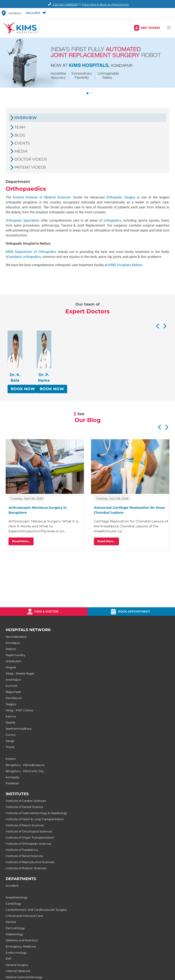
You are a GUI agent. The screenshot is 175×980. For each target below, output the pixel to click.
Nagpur (11, 704)
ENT (9, 959)
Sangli (10, 741)
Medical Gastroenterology (24, 977)
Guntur (11, 735)
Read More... (21, 541)
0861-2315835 (150, 28)
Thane (10, 747)
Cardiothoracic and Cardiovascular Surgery (36, 910)
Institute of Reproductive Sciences (30, 862)
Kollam (11, 759)
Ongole (11, 667)
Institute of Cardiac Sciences (26, 801)
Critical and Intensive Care (24, 916)
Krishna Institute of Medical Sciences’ (42, 197)
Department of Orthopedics (36, 252)
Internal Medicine (18, 971)
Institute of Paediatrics (22, 850)
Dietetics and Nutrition (22, 940)
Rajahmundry (15, 655)
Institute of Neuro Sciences (25, 825)
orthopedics (112, 220)
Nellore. (137, 265)
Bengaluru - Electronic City (25, 771)
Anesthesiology (17, 897)
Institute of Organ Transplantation (30, 837)
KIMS (10, 252)
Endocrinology (16, 953)
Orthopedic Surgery (121, 197)
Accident (12, 886)
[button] (35, 13)
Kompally (13, 777)
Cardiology (13, 904)
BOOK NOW (23, 389)
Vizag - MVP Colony (20, 710)
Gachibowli (14, 698)
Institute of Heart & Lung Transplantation (35, 819)
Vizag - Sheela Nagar (20, 673)
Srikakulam (14, 661)
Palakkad (12, 783)
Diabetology (14, 934)
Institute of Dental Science (24, 807)
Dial (62, 4)
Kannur (11, 716)
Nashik (11, 722)
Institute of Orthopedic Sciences (28, 844)
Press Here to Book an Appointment (105, 4)
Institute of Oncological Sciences (29, 831)
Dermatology (15, 928)
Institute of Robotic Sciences (26, 868)
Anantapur (13, 680)
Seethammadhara (19, 729)
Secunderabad (16, 637)
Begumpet (13, 692)
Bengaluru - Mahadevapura (25, 765)
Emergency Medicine (21, 946)
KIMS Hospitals (120, 265)
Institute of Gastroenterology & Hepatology (36, 813)
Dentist (11, 922)
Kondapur (13, 643)
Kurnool (11, 686)
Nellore (11, 649)
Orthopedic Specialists (23, 220)
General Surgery (17, 965)
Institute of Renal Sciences (24, 856)
